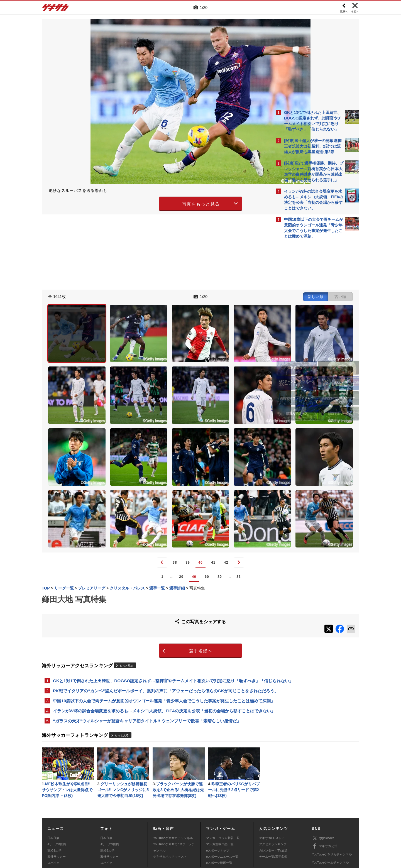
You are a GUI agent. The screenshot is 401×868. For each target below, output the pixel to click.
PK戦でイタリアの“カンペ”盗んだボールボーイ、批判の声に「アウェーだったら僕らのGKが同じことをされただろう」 (157, 620)
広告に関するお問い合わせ (116, 833)
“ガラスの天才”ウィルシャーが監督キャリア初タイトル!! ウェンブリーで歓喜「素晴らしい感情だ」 (147, 668)
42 (177, 484)
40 (152, 484)
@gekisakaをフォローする (306, 326)
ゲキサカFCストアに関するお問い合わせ (275, 833)
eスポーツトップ (218, 799)
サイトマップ (190, 827)
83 (190, 498)
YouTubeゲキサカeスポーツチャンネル (174, 796)
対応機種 (120, 827)
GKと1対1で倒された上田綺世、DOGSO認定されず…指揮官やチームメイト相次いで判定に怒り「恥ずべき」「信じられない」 (156, 603)
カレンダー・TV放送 (273, 799)
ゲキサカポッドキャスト (170, 805)
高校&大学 (54, 799)
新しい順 (218, 296)
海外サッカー (57, 805)
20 (132, 498)
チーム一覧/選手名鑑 (273, 805)
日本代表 (53, 787)
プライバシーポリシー (240, 827)
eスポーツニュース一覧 (222, 805)
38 (126, 484)
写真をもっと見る (152, 203)
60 (158, 498)
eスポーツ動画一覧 (219, 811)
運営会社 (168, 827)
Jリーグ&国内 (57, 793)
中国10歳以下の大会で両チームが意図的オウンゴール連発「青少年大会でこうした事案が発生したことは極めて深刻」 (156, 637)
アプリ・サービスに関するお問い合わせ (212, 833)
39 (139, 484)
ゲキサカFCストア (272, 787)
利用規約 (212, 827)
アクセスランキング (273, 793)
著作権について (144, 827)
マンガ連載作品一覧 (220, 793)
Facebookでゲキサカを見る (307, 337)
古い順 (243, 296)
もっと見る (126, 584)
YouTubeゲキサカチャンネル (173, 787)
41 (164, 484)
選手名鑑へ (152, 570)
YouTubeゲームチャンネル (330, 811)
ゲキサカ (56, 9)
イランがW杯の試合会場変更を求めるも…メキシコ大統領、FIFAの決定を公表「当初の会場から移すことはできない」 (156, 654)
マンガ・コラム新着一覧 (223, 787)
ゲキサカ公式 (325, 795)
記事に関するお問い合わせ (160, 833)
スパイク (53, 811)
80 (171, 498)
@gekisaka (323, 787)
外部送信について (275, 827)
